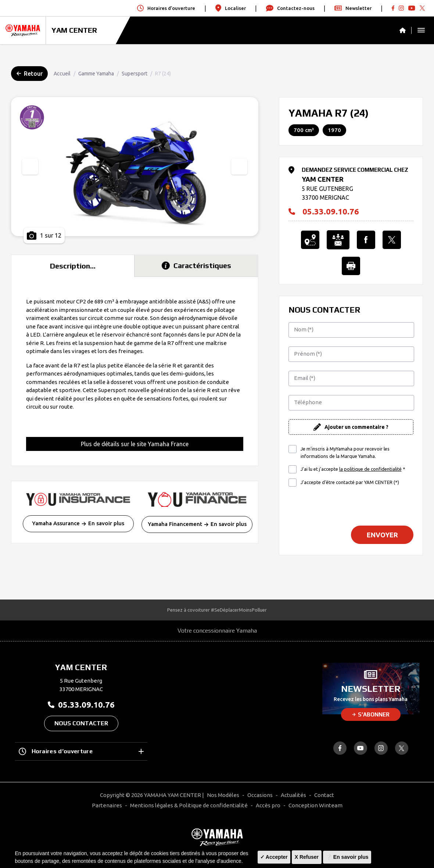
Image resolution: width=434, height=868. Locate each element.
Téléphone (308, 402)
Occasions (260, 795)
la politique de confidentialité (370, 469)
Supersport (134, 74)
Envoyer (382, 535)
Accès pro (268, 805)
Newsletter (353, 8)
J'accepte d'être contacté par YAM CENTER (350, 482)
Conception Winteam (315, 805)
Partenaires (107, 805)
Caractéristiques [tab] (196, 265)
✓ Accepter (274, 857)
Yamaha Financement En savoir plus (197, 524)
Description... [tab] (73, 266)
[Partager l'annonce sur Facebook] (366, 240)
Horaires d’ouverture (81, 751)
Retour (30, 74)
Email (305, 378)
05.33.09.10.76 (324, 211)
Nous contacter (81, 723)
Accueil (62, 74)
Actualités (293, 795)
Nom (304, 329)
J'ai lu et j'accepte (353, 469)
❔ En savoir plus (347, 857)
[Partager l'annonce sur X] (392, 240)
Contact (324, 795)
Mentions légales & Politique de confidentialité (189, 805)
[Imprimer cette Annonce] (351, 266)
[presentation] (30, 167)
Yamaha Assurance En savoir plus (78, 523)
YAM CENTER (74, 30)
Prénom (308, 354)
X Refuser (307, 857)
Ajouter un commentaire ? (356, 427)
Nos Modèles (223, 795)
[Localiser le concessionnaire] (310, 240)
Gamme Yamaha (96, 74)
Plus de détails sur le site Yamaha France (135, 444)
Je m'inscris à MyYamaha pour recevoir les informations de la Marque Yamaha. (345, 452)
